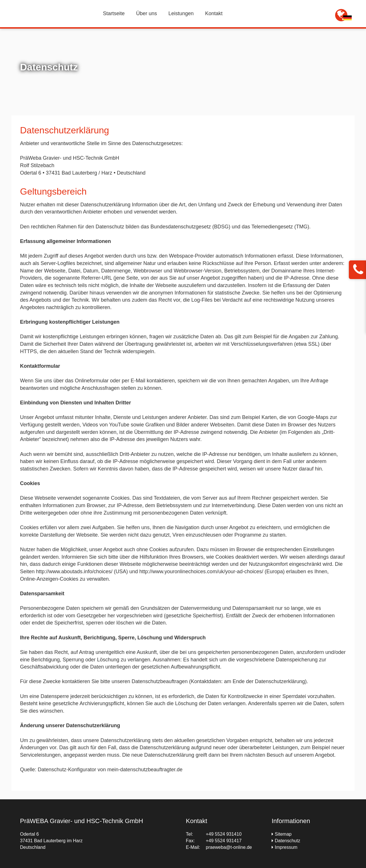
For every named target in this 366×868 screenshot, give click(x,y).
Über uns (147, 13)
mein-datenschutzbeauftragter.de (145, 770)
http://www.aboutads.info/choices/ (75, 572)
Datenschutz (288, 841)
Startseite (114, 13)
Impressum (286, 847)
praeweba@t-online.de (229, 847)
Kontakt (214, 13)
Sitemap (283, 834)
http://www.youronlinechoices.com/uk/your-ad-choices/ (202, 572)
